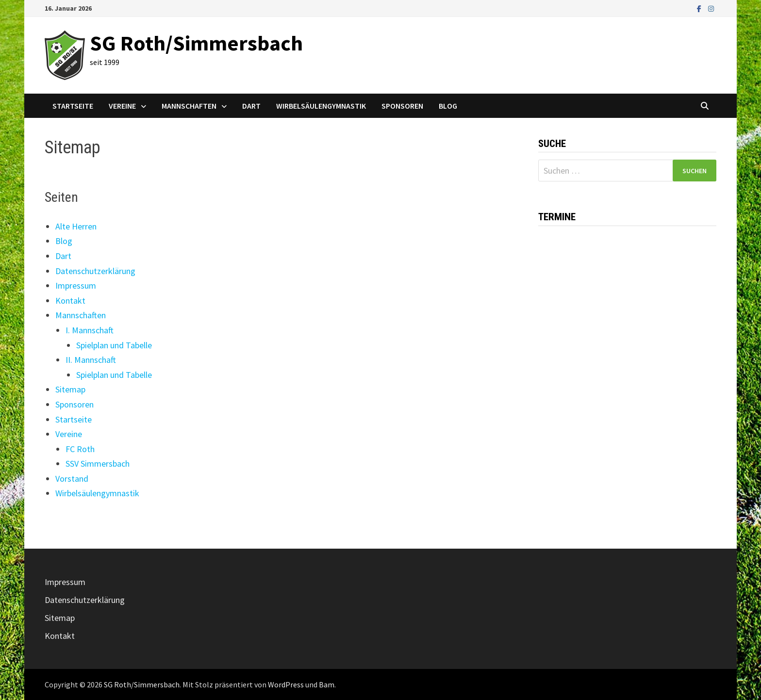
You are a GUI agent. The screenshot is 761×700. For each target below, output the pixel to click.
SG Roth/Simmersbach (196, 43)
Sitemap (70, 389)
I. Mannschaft (90, 330)
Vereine (122, 106)
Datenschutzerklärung (95, 271)
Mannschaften (189, 106)
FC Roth (80, 449)
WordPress (286, 684)
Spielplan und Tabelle (114, 345)
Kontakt (70, 301)
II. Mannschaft (91, 360)
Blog (448, 106)
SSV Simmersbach (98, 464)
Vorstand (72, 479)
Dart (251, 106)
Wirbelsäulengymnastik (321, 106)
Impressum (76, 285)
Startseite (73, 106)
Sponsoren (402, 106)
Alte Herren (76, 226)
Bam (327, 684)
